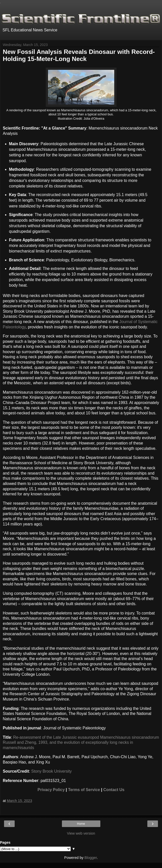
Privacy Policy (51, 790)
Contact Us (114, 790)
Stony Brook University (52, 771)
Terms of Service (84, 790)
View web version (81, 833)
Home (81, 824)
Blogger (91, 858)
